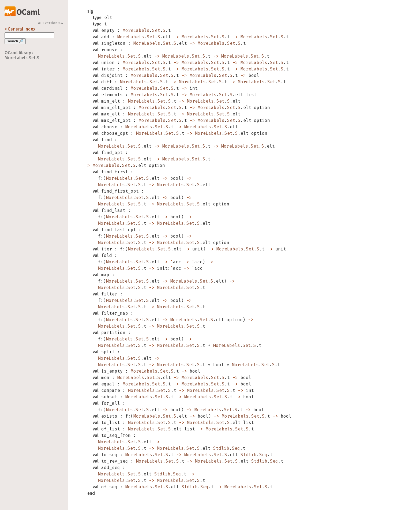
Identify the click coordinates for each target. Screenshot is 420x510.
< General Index (20, 29)
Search (15, 41)
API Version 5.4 (51, 23)
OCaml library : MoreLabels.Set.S (22, 55)
